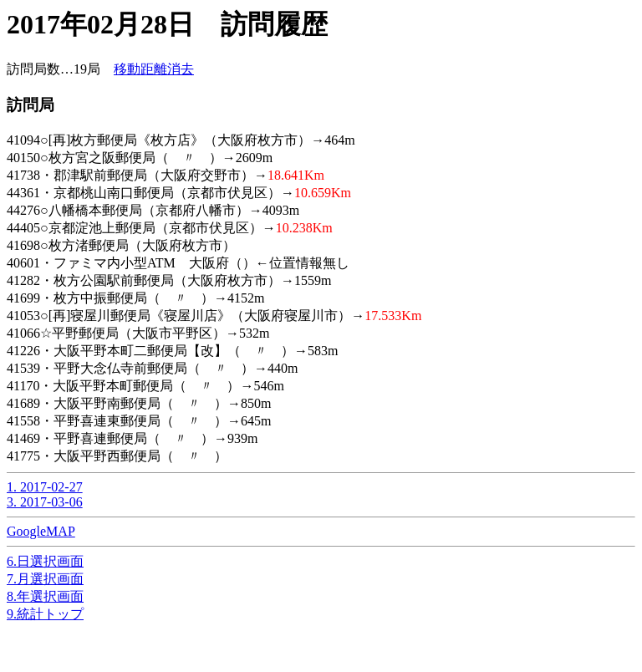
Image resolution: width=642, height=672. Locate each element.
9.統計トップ (45, 614)
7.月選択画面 (45, 579)
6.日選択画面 (45, 561)
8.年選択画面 (45, 596)
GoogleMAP (41, 531)
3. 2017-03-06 (45, 502)
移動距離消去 (154, 69)
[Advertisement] (140, 644)
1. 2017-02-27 (45, 487)
